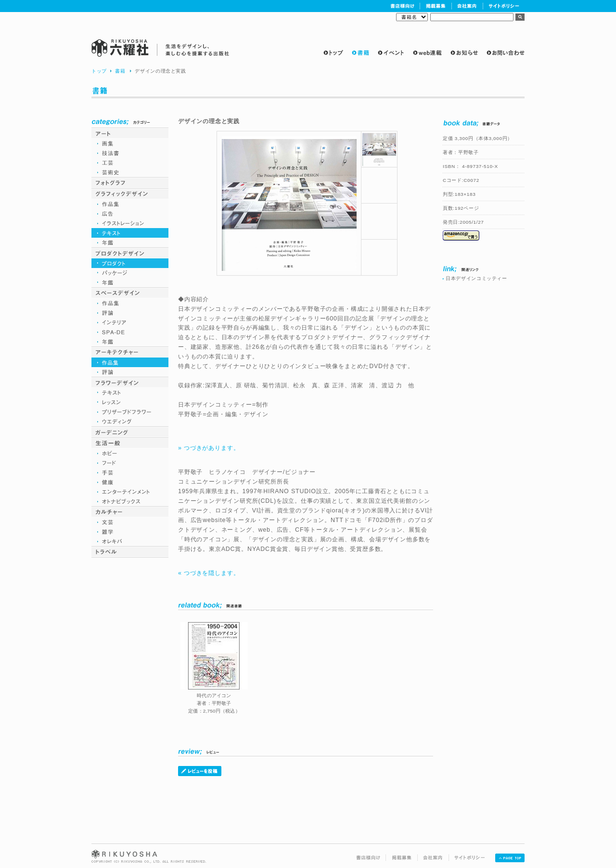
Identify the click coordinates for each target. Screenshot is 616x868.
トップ (99, 71)
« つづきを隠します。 (209, 573)
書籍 (120, 71)
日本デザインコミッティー (476, 278)
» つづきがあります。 (209, 448)
